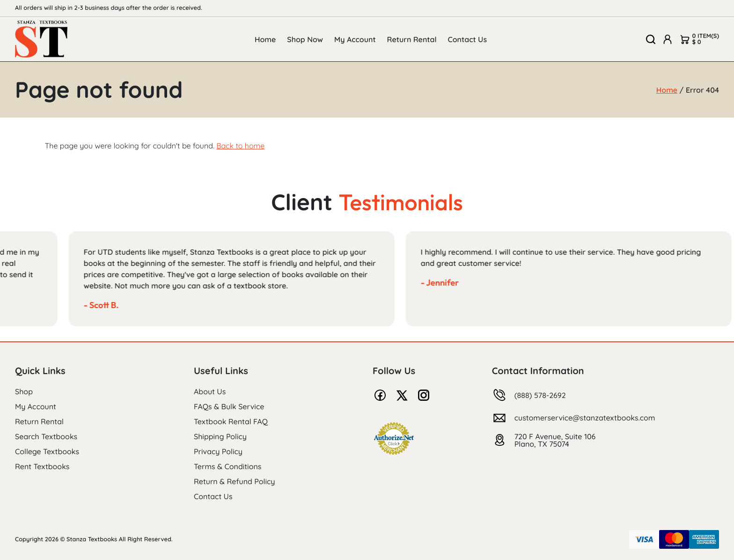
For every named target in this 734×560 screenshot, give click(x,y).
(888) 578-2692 (540, 395)
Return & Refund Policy (234, 481)
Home (265, 39)
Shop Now (305, 39)
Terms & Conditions (228, 466)
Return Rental (412, 39)
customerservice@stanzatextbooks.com (585, 418)
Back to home (240, 146)
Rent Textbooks (42, 466)
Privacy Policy (218, 451)
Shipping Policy (220, 436)
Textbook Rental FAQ (231, 421)
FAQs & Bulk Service (229, 406)
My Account (355, 39)
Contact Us (468, 39)
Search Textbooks (46, 436)
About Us (210, 391)
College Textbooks (47, 451)
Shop (24, 391)
